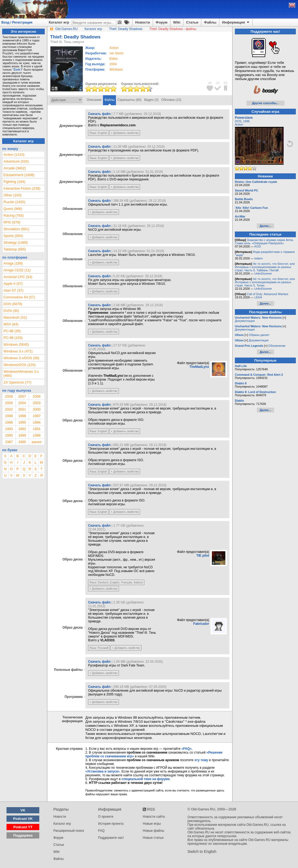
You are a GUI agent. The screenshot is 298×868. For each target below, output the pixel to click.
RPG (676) (12, 222)
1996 (9, 422)
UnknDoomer (263, 273)
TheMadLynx (199, 367)
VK (23, 810)
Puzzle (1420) (14, 202)
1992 (22, 429)
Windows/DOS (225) (20, 365)
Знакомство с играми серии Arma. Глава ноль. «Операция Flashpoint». (264, 242)
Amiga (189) (13, 263)
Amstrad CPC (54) (18, 277)
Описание (94, 100)
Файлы (210, 22)
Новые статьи (153, 838)
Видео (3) (151, 100)
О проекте (106, 817)
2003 (37, 403)
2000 (37, 409)
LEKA (258, 297)
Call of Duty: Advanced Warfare (268, 294)
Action (239, 124)
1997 (37, 416)
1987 (9, 442)
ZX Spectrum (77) (17, 382)
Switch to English (202, 852)
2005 (9, 403)
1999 (9, 416)
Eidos (114, 59)
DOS (238, 121)
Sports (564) (13, 236)
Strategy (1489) (16, 242)
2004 (113, 64)
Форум (162, 22)
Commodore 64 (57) (19, 297)
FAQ (101, 831)
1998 (22, 416)
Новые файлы (153, 831)
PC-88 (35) (12, 331)
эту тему (201, 760)
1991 (37, 429)
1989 (22, 435)
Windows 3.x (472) (18, 351)
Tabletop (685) (15, 249)
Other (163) (12, 195)
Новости (143, 22)
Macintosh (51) (15, 317)
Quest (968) (13, 209)
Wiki (177, 22)
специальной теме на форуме (146, 779)
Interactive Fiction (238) (22, 188)
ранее (37, 442)
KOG (258, 246)
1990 (9, 435)
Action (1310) (14, 155)
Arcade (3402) (15, 168)
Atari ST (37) (13, 290)
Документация (245, 321)
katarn (259, 258)
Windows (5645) (16, 344)
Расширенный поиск (69, 831)
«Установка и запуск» (103, 771)
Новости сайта (154, 817)
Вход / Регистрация (17, 22)
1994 (37, 422)
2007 (22, 396)
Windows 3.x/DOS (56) (21, 358)
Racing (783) (14, 215)
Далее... (265, 226)
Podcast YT (23, 827)
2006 (37, 396)
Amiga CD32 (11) (17, 270)
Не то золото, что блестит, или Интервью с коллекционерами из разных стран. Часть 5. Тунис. (265, 282)
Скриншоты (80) (129, 100)
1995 (22, 422)
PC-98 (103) (13, 338)
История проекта (111, 824)
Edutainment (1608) (19, 175)
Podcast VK (23, 819)
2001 (22, 409)
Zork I (18, 70)
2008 (9, 396)
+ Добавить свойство (125, 133)
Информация (236, 22)
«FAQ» (186, 749)
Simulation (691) (16, 229)
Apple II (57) (13, 284)
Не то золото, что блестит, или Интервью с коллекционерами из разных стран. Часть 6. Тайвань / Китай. (265, 267)
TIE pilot (203, 556)
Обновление (277, 346)
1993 (9, 429)
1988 (37, 435)
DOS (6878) (13, 304)
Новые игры (152, 824)
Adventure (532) (16, 161)
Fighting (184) (14, 182)
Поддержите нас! (111, 838)
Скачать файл (99, 114)
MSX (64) (11, 324)
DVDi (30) (11, 311)
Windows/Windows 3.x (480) (21, 374)
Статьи (192, 22)
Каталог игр (59, 22)
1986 (22, 442)
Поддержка (23, 835)
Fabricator (201, 624)
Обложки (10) (171, 100)
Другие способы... (265, 103)
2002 (9, 409)
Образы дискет (259, 335)
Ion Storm (116, 53)
